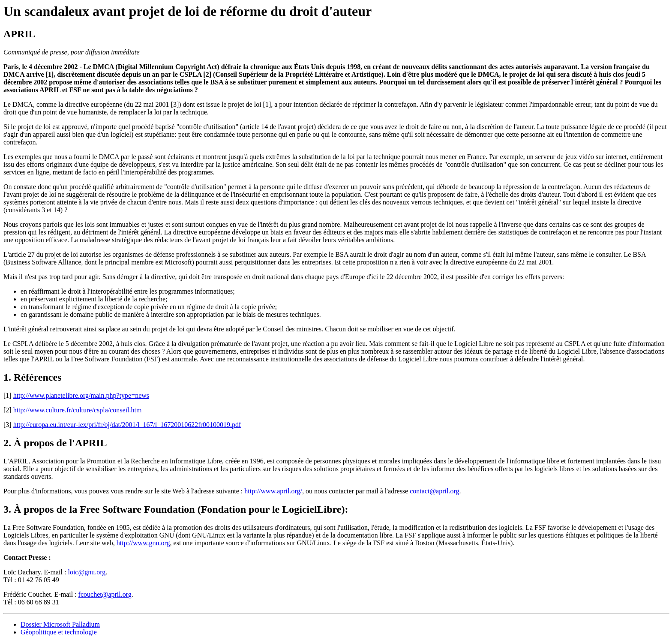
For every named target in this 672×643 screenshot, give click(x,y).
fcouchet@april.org (105, 594)
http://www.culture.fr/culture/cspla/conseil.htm (78, 410)
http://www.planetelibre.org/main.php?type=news (81, 395)
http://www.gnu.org (143, 543)
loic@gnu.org (87, 572)
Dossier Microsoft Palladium (60, 624)
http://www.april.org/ (273, 491)
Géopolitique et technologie (59, 632)
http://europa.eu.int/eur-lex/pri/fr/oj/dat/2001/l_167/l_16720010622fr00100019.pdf (127, 425)
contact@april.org (434, 491)
